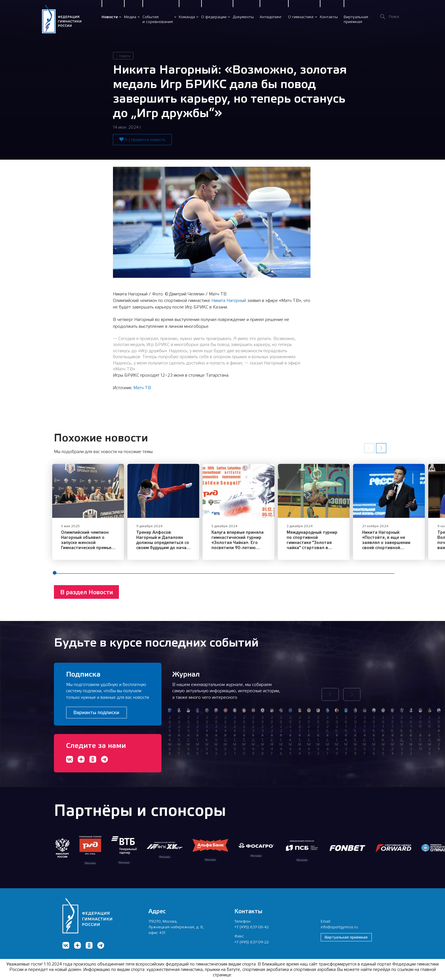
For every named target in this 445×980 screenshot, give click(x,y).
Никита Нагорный (229, 300)
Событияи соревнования (158, 19)
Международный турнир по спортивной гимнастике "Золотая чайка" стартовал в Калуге (349, 548)
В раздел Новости (87, 600)
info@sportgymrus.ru (339, 927)
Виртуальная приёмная (346, 937)
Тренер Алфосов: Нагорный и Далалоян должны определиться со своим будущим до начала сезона (177, 548)
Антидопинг (271, 17)
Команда (187, 17)
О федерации (214, 17)
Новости (110, 17)
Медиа (130, 17)
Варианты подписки (96, 712)
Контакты (329, 17)
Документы (243, 17)
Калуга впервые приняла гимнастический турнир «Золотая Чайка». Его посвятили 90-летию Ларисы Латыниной (263, 550)
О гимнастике (301, 17)
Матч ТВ (142, 388)
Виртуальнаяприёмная (356, 19)
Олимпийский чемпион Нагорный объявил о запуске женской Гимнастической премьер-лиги (91, 548)
